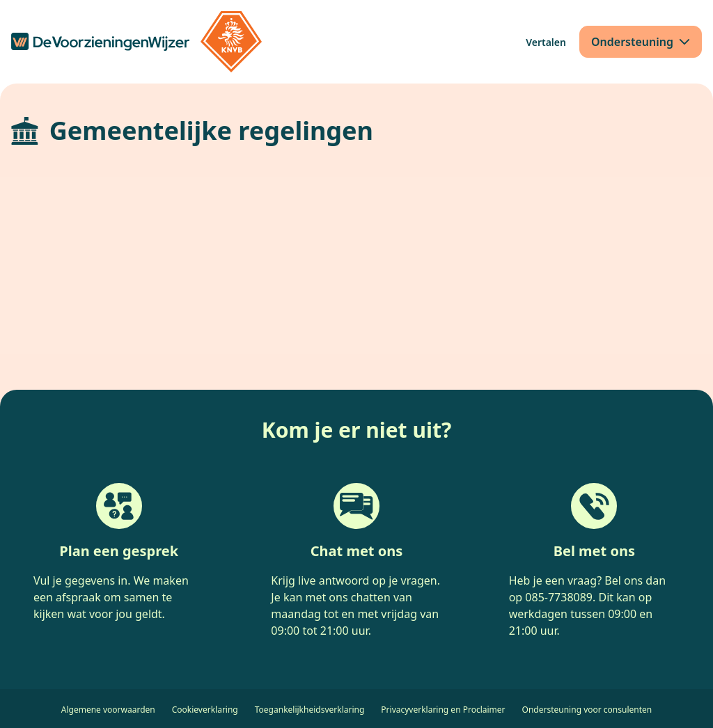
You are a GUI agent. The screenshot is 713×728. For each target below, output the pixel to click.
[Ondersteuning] (641, 42)
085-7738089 (559, 597)
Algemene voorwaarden (108, 710)
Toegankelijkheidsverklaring (310, 710)
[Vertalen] (546, 42)
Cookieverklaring (205, 710)
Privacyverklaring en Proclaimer (443, 710)
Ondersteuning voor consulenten (587, 710)
